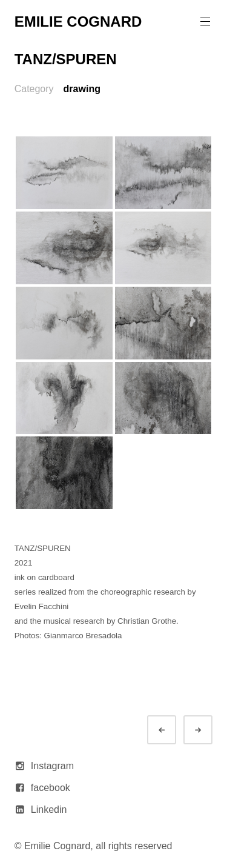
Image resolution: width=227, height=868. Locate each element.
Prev (173, 730)
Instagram (52, 766)
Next (209, 730)
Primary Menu (204, 22)
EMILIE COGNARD (78, 22)
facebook (51, 788)
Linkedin (49, 810)
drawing (82, 89)
